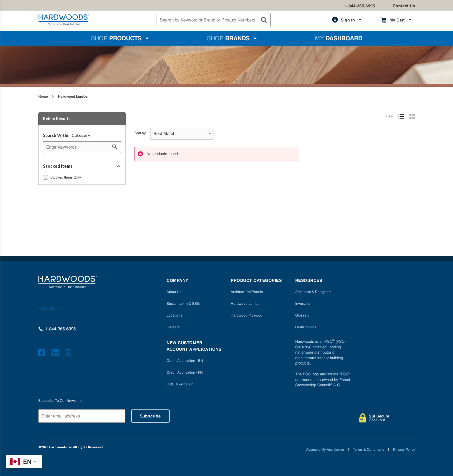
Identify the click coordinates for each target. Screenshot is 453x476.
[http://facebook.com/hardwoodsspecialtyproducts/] (43, 353)
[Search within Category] (115, 147)
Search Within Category (67, 135)
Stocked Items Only (66, 177)
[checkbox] (45, 177)
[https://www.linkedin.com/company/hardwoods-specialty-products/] (56, 353)
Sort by (140, 133)
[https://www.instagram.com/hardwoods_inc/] (69, 353)
